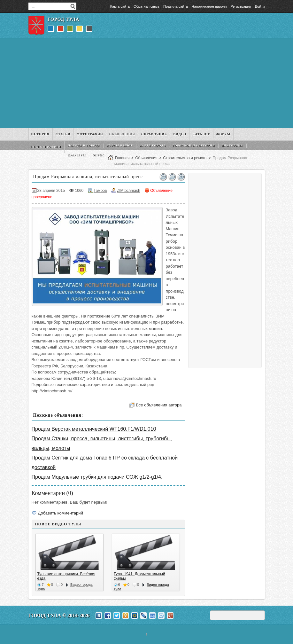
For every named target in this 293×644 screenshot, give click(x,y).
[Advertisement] (147, 83)
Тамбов (100, 191)
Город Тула (64, 19)
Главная (122, 158)
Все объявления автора (159, 405)
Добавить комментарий (61, 513)
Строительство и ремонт (185, 158)
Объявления (146, 158)
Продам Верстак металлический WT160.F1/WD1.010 (94, 429)
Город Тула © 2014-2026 (59, 615)
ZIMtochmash (129, 191)
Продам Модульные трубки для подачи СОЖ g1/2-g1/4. (97, 477)
